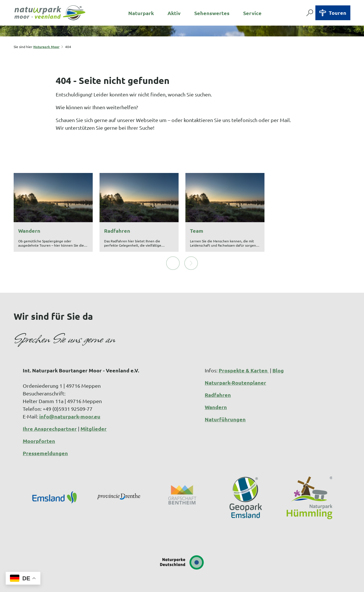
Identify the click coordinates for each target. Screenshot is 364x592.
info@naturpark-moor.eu (70, 398)
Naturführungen (225, 401)
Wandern (216, 389)
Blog (278, 352)
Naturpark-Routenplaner (235, 364)
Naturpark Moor (46, 47)
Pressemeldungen (45, 435)
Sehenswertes (212, 13)
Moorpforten (39, 423)
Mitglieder (94, 410)
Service (252, 13)
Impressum (151, 584)
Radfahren (218, 377)
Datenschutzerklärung (197, 584)
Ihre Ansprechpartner (50, 410)
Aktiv (174, 13)
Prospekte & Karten (244, 352)
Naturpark (141, 13)
